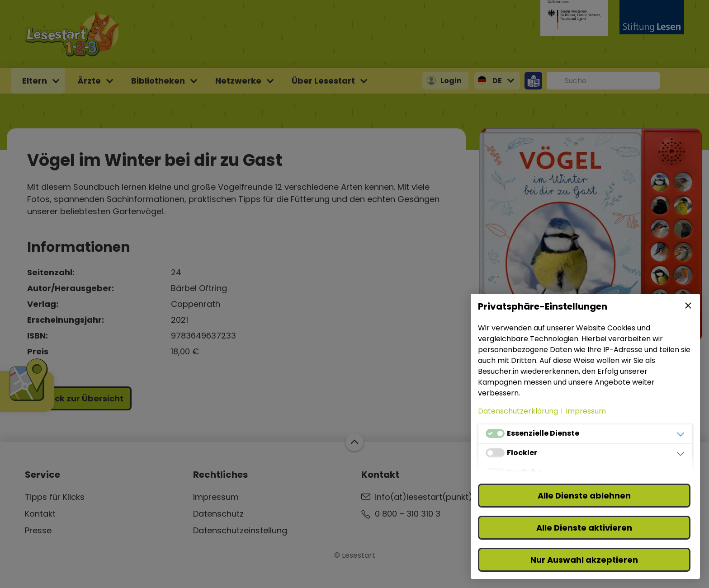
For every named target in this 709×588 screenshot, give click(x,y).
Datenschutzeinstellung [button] (240, 530)
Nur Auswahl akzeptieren (584, 560)
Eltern (35, 81)
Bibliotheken (158, 81)
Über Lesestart (323, 81)
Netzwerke (238, 81)
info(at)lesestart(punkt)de (429, 497)
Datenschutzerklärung (518, 411)
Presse (38, 530)
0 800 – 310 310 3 (408, 514)
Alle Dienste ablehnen (584, 496)
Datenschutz (218, 514)
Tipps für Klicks (55, 497)
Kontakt (40, 514)
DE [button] (497, 81)
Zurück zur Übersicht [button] (79, 398)
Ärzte (89, 81)
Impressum (216, 497)
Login (451, 81)
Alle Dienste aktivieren (584, 528)
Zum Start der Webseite (354, 442)
